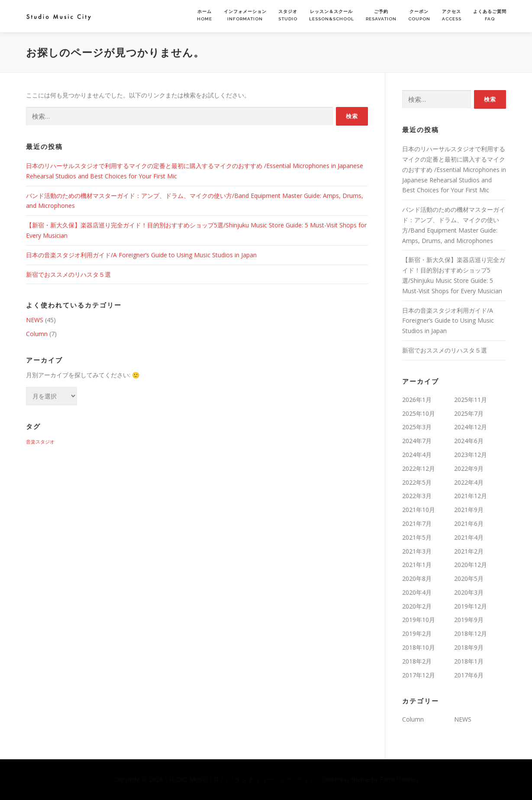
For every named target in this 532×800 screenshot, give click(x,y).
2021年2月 (469, 551)
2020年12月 (471, 565)
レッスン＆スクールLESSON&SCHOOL (332, 15)
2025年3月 (417, 427)
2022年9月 (469, 468)
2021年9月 (469, 510)
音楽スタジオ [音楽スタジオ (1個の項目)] (40, 442)
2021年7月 (417, 523)
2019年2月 (417, 633)
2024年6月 (469, 441)
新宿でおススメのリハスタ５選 (68, 274)
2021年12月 (471, 496)
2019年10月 (419, 620)
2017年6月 (469, 675)
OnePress (336, 779)
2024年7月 (417, 441)
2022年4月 (469, 482)
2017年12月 (419, 675)
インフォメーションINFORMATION (245, 15)
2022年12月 (419, 468)
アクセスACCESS (452, 15)
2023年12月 (471, 455)
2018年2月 (417, 661)
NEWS (35, 320)
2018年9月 (469, 647)
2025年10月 (419, 413)
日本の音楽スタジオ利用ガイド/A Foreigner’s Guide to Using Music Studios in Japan (142, 255)
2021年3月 (417, 551)
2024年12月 (471, 427)
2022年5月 (417, 482)
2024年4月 (417, 455)
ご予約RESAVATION (381, 15)
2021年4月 (469, 537)
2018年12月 (471, 633)
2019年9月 (469, 620)
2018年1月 (469, 661)
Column (37, 334)
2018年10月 (419, 647)
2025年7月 (469, 413)
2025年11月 (471, 400)
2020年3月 (469, 592)
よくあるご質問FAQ (490, 15)
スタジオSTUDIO (288, 15)
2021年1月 (417, 565)
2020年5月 (469, 578)
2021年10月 (419, 510)
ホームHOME (205, 15)
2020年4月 (417, 592)
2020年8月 (417, 578)
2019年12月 (471, 606)
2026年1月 (417, 400)
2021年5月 (417, 537)
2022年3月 (417, 496)
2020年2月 (417, 606)
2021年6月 (469, 523)
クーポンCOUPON (419, 15)
